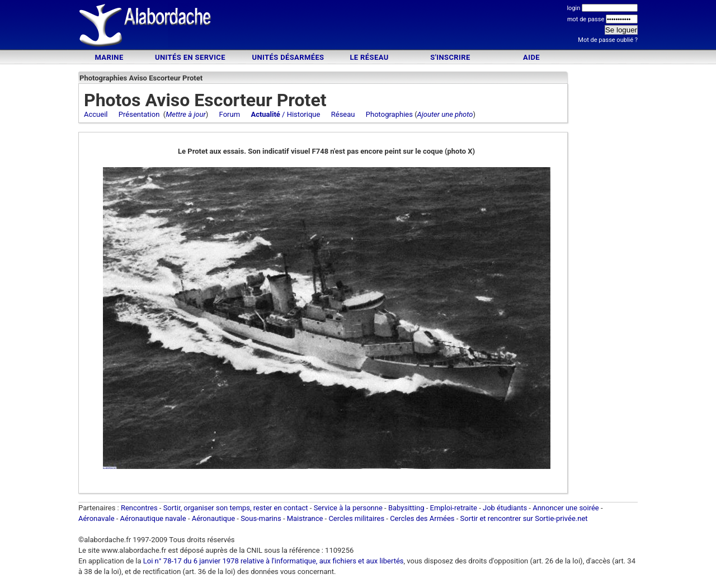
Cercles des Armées (422, 518)
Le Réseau (369, 57)
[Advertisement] (358, 27)
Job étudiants (505, 508)
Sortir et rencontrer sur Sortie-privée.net (524, 518)
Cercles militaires (356, 518)
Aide (531, 57)
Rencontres (139, 508)
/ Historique (285, 114)
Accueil (96, 114)
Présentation (139, 114)
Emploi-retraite (454, 508)
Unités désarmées (288, 57)
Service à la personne (348, 508)
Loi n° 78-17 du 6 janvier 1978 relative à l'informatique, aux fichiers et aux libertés (273, 561)
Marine (109, 57)
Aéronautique (215, 518)
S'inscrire (450, 57)
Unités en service (190, 57)
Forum (230, 114)
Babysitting (406, 508)
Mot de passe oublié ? (608, 40)
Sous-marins (261, 518)
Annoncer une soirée (566, 508)
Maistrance (305, 518)
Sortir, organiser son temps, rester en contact (236, 508)
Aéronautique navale (153, 518)
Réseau (343, 114)
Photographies (389, 114)
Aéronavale (96, 518)
